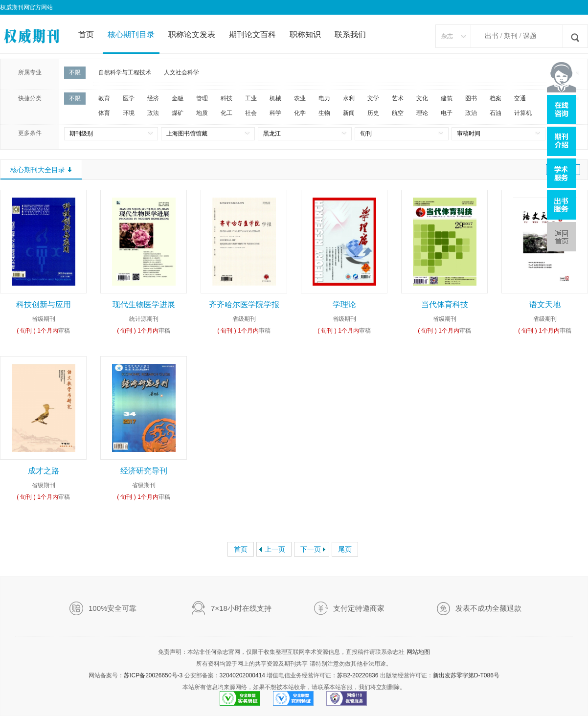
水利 (349, 98)
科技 (226, 98)
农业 (300, 98)
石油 (496, 113)
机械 (275, 98)
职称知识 (305, 34)
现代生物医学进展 (144, 304)
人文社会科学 (181, 72)
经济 (153, 98)
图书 (471, 98)
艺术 (398, 98)
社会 (251, 113)
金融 (178, 98)
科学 (275, 113)
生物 (324, 113)
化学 (300, 113)
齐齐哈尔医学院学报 (244, 304)
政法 (153, 113)
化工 (226, 113)
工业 (251, 98)
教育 (104, 98)
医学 (129, 98)
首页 (86, 34)
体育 (104, 113)
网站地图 (418, 652)
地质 (202, 113)
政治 (471, 113)
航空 (398, 113)
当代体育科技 (445, 304)
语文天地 (545, 304)
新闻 (349, 113)
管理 (202, 98)
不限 (75, 72)
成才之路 (44, 471)
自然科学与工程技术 (125, 72)
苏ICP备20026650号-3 (153, 675)
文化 (422, 98)
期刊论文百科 (252, 34)
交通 (520, 98)
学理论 (344, 304)
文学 (373, 98)
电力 (324, 98)
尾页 (345, 549)
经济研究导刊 (144, 471)
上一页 (275, 549)
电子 (447, 113)
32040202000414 (242, 675)
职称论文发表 (192, 34)
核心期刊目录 (131, 34)
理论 (422, 113)
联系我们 (350, 34)
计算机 (523, 113)
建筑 (447, 98)
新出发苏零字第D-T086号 (466, 675)
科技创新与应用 (44, 304)
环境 (129, 113)
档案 (496, 98)
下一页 (311, 549)
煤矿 (178, 113)
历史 (373, 113)
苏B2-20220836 (358, 675)
